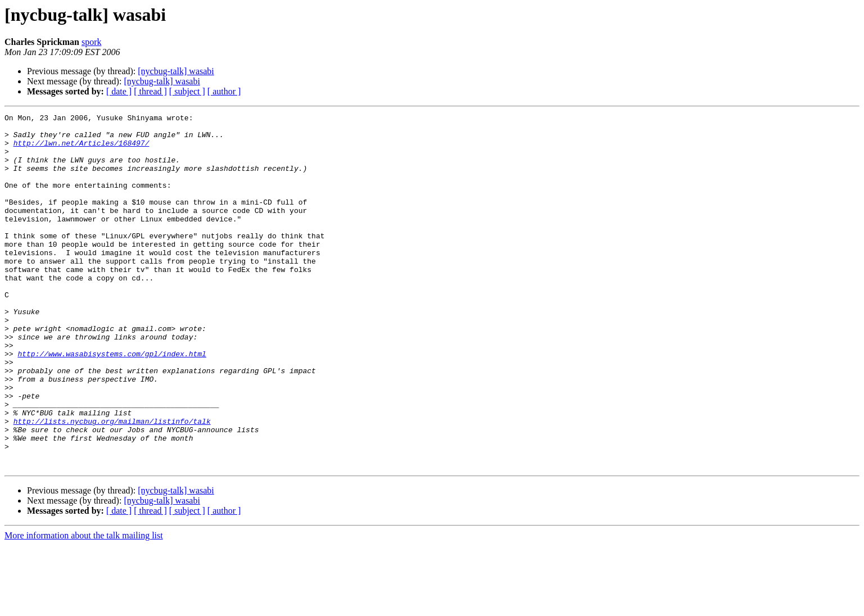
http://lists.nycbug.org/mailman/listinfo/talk (112, 483)
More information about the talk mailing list (84, 606)
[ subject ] (187, 91)
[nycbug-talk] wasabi (176, 71)
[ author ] (224, 91)
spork (92, 42)
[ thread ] (150, 91)
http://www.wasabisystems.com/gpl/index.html (112, 402)
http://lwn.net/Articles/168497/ (82, 150)
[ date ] (119, 91)
